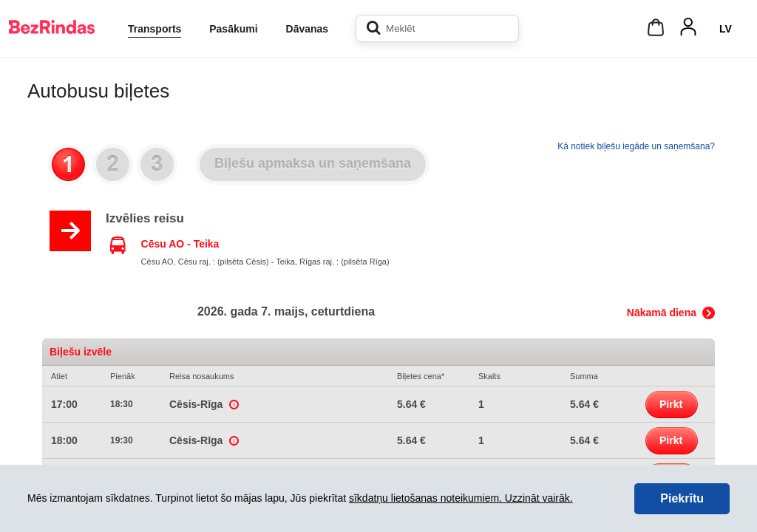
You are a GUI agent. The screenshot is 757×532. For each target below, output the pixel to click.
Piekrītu (682, 498)
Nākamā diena (662, 313)
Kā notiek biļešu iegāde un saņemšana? (636, 146)
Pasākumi (233, 29)
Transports (155, 29)
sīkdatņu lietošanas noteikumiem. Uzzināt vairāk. (461, 498)
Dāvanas (308, 29)
